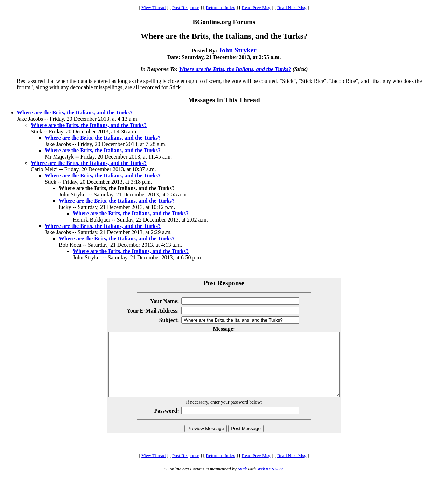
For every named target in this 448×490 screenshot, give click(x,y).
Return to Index (220, 8)
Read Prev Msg (256, 8)
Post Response (186, 8)
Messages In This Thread (224, 100)
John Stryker (238, 50)
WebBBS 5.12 (270, 481)
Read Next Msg (292, 8)
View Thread (153, 8)
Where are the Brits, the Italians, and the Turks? (235, 69)
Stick (242, 481)
